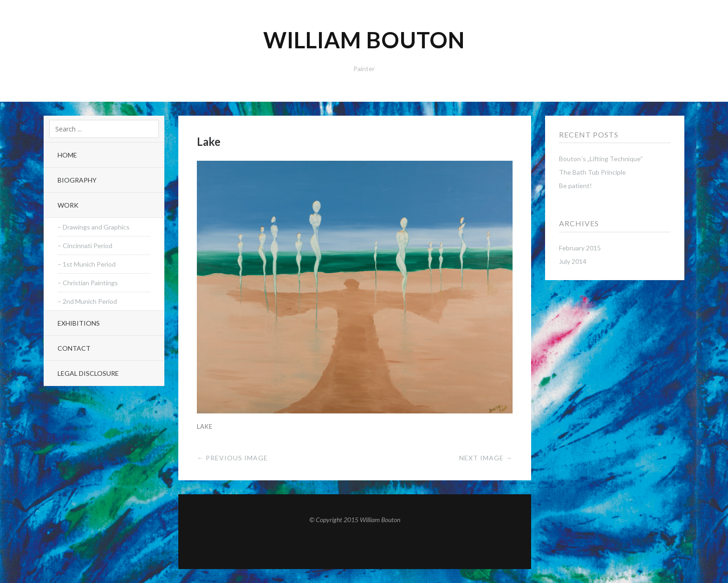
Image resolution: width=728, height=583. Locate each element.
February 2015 (580, 248)
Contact (74, 348)
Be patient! (575, 186)
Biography (77, 180)
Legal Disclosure (88, 373)
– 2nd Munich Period (87, 301)
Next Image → (486, 458)
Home (67, 155)
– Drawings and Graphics (94, 227)
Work (68, 205)
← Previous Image (232, 458)
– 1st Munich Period (87, 264)
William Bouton (364, 40)
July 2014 (573, 261)
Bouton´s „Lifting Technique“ (601, 159)
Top (355, 546)
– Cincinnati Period (85, 246)
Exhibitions (79, 323)
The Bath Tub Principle (592, 172)
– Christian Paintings (88, 283)
